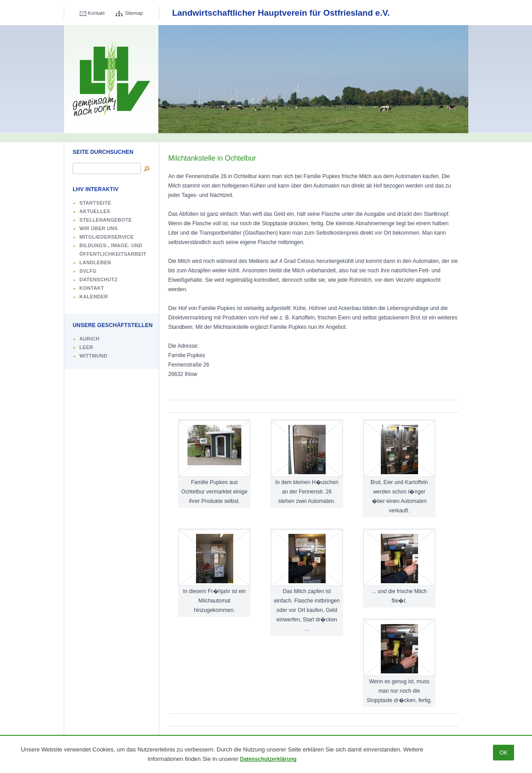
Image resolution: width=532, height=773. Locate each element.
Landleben (95, 262)
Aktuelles (95, 211)
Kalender (94, 297)
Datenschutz (98, 280)
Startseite (95, 203)
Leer (86, 347)
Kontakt (96, 13)
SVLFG (88, 271)
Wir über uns (99, 228)
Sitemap (134, 13)
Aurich (89, 339)
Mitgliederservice (107, 237)
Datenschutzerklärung (268, 759)
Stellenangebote (106, 220)
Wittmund (93, 356)
